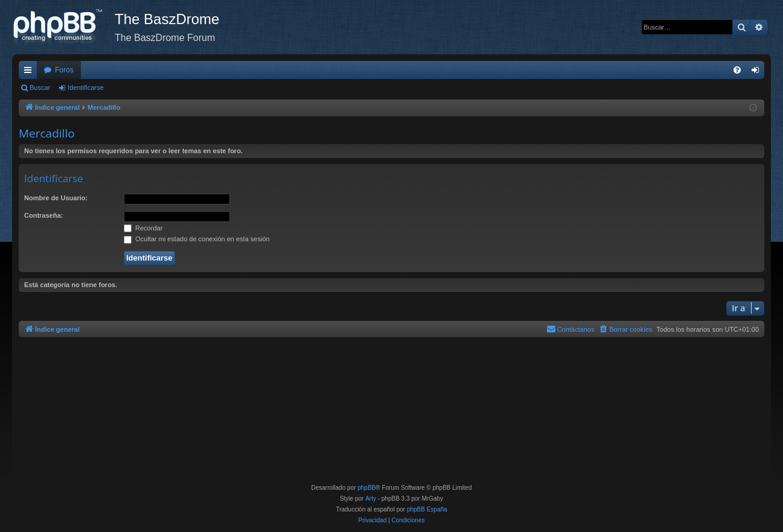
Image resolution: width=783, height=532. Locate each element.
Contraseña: (43, 215)
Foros (64, 70)
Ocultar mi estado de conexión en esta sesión (197, 239)
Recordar (143, 228)
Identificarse (85, 87)
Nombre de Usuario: (56, 198)
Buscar (40, 87)
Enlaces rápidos (30, 72)
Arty (371, 499)
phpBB (366, 488)
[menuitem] (737, 70)
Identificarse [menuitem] (758, 72)
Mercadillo (47, 133)
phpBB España (427, 509)
